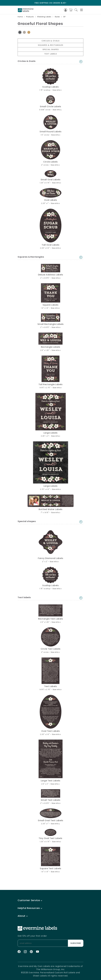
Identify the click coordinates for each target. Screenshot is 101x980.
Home (20, 17)
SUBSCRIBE (76, 943)
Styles (57, 17)
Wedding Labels (44, 17)
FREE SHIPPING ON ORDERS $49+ (50, 3)
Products (30, 17)
